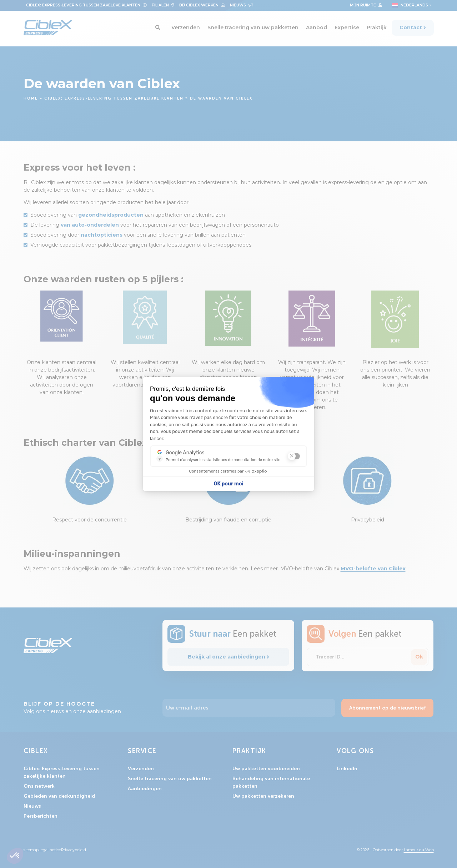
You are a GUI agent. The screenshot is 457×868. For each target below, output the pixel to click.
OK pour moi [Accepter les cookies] (229, 484)
